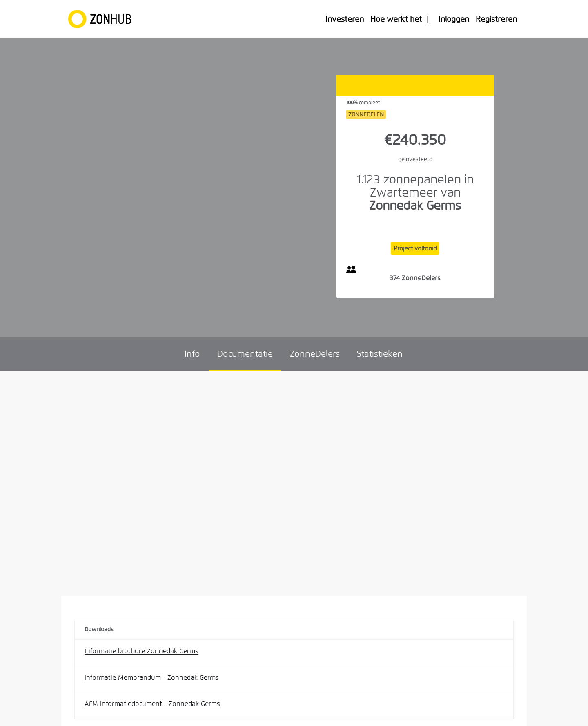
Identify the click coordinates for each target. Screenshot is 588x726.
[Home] (104, 19)
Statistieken (380, 354)
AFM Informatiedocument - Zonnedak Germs (152, 704)
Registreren (496, 19)
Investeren (345, 19)
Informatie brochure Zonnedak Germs (141, 651)
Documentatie (245, 354)
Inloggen (454, 19)
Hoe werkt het (396, 19)
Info (192, 354)
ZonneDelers (315, 354)
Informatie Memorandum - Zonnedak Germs (152, 678)
